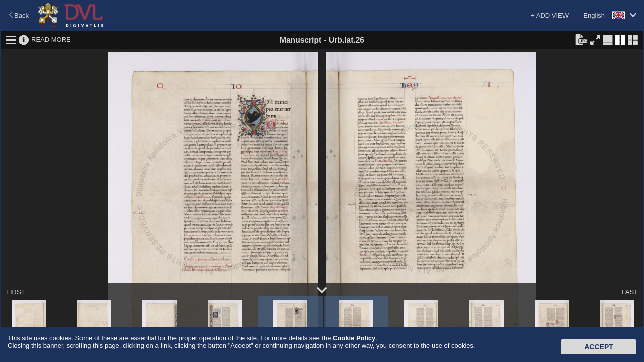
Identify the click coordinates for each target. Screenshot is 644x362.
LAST (630, 292)
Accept (599, 347)
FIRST (16, 292)
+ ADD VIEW (550, 15)
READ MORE (51, 39)
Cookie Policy (354, 338)
